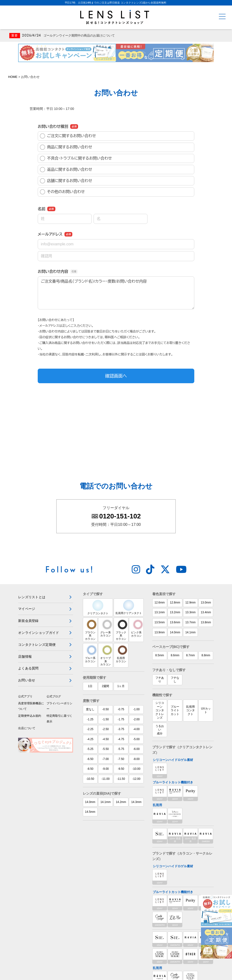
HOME (13, 78)
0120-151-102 (120, 438)
